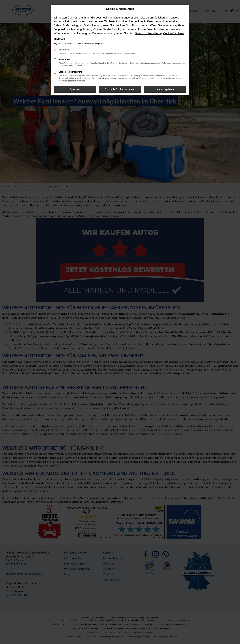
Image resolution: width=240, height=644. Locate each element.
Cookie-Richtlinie (173, 33)
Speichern (75, 89)
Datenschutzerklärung (148, 33)
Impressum (60, 39)
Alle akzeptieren (165, 89)
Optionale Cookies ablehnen (120, 89)
